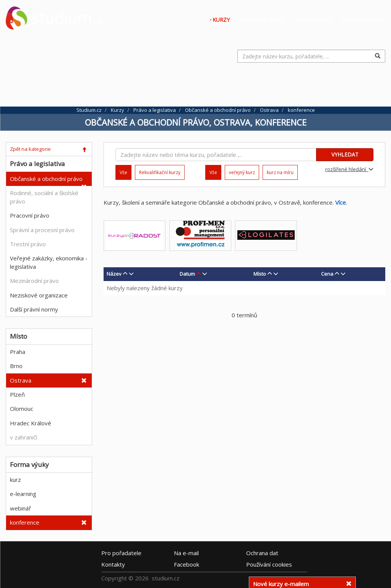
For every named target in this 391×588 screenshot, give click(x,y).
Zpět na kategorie (30, 149)
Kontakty (113, 564)
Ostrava (21, 380)
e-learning (23, 494)
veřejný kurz (242, 172)
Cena (327, 274)
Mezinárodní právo (34, 281)
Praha (18, 352)
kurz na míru (280, 172)
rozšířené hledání (349, 169)
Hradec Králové (31, 423)
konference (25, 522)
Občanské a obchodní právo (46, 179)
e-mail (186, 553)
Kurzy (221, 20)
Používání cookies (269, 564)
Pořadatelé (313, 20)
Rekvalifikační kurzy (160, 172)
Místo (260, 274)
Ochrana (262, 553)
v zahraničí (24, 437)
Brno (16, 366)
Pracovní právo (30, 215)
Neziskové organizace (39, 295)
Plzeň (17, 394)
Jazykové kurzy (263, 20)
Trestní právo (28, 244)
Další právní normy (34, 309)
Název (114, 274)
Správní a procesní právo (42, 230)
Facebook (187, 564)
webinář (20, 508)
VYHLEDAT (345, 154)
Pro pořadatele (121, 553)
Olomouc (22, 409)
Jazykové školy (363, 20)
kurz (15, 480)
